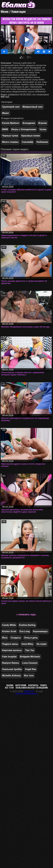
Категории (21, 685)
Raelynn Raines (11, 663)
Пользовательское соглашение (32, 688)
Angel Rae (31, 669)
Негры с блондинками (24, 129)
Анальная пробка (12, 669)
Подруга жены (10, 644)
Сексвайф (28, 142)
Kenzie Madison (11, 123)
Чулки (43, 129)
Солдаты (16, 638)
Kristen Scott (9, 631)
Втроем (43, 123)
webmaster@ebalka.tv (26, 694)
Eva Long (25, 631)
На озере (42, 644)
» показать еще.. (26, 614)
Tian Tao (30, 650)
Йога (5, 638)
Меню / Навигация (13, 12)
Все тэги (9, 688)
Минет (6, 113)
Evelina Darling (27, 625)
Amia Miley (27, 644)
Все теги (29, 676)
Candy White (9, 625)
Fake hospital (9, 657)
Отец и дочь (31, 638)
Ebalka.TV (29, 691)
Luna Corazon (30, 663)
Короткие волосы (12, 650)
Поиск (43, 685)
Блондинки (29, 123)
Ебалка (10, 685)
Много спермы (10, 142)
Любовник (42, 142)
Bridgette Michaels (30, 657)
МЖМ (5, 129)
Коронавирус (40, 631)
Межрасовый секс (33, 107)
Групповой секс (11, 107)
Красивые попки (31, 136)
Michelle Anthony (11, 676)
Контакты (33, 685)
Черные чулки (10, 136)
